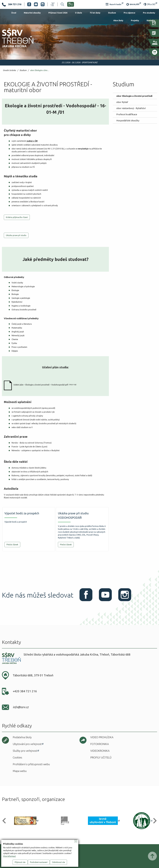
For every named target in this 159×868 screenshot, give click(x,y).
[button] (5, 821)
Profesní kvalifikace (127, 114)
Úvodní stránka (9, 70)
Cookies (17, 757)
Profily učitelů (101, 757)
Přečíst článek (12, 545)
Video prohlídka (102, 737)
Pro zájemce (129, 13)
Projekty (135, 20)
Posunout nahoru (152, 856)
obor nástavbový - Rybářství (131, 108)
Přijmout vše (20, 862)
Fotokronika (100, 744)
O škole (79, 13)
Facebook (29, 4)
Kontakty (151, 20)
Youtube (36, 4)
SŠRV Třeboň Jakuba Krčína (15, 48)
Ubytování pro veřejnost (27, 744)
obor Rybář (122, 102)
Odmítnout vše (58, 862)
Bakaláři (134, 4)
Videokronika (100, 751)
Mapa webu (20, 771)
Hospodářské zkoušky (128, 120)
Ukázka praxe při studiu (16, 235)
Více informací (9, 856)
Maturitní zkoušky (32, 13)
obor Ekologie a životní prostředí (40, 70)
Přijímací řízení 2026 (58, 13)
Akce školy (118, 20)
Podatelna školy (22, 737)
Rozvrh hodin (114, 4)
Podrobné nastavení (39, 862)
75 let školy (95, 13)
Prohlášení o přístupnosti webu (31, 764)
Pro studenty (149, 13)
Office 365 (150, 4)
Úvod (14, 13)
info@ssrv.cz (21, 707)
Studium (112, 13)
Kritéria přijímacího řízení (17, 217)
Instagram (43, 4)
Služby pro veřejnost (25, 751)
